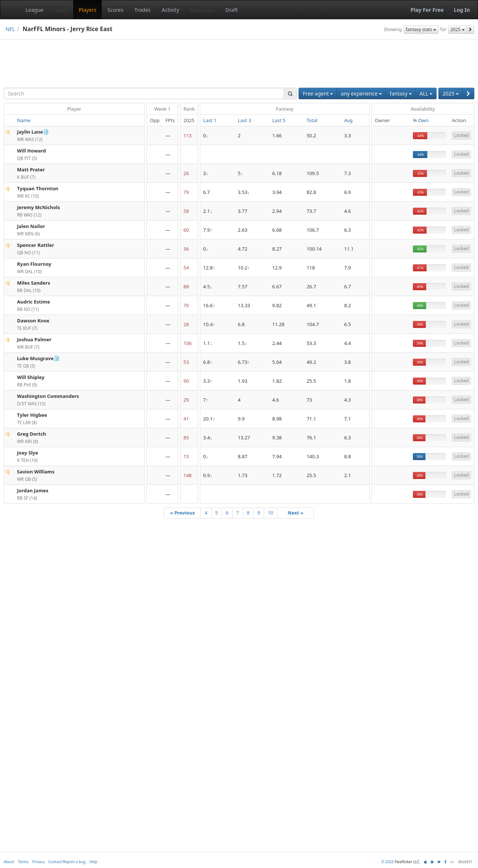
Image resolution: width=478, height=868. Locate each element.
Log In (462, 10)
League (34, 10)
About (9, 862)
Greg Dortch (32, 434)
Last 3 (245, 120)
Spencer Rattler (36, 245)
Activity (170, 10)
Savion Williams (36, 472)
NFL (10, 29)
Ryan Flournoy (34, 264)
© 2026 (387, 862)
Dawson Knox (33, 321)
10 (271, 513)
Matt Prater (31, 170)
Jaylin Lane (30, 132)
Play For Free (427, 10)
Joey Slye (28, 453)
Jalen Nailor (31, 226)
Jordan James (33, 490)
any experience (361, 93)
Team (61, 10)
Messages (202, 10)
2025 (457, 29)
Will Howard (31, 151)
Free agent (318, 93)
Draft (231, 10)
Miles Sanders (33, 283)
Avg (348, 120)
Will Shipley (31, 377)
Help (94, 862)
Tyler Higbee (32, 415)
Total (312, 120)
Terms (23, 862)
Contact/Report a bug (67, 862)
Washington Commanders (48, 396)
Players (87, 10)
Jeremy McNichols (38, 207)
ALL (426, 93)
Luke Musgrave (35, 358)
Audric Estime (33, 302)
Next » (295, 513)
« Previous (183, 513)
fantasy (401, 93)
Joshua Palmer (34, 339)
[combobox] (144, 93)
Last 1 (210, 120)
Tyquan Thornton (38, 188)
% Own (421, 120)
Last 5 (279, 120)
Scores (115, 10)
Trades (142, 10)
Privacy (38, 862)
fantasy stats (421, 29)
